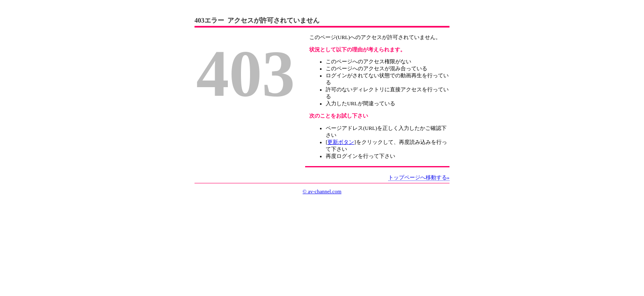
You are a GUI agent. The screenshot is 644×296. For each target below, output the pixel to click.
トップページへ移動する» (419, 178)
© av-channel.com (322, 192)
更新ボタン (341, 142)
